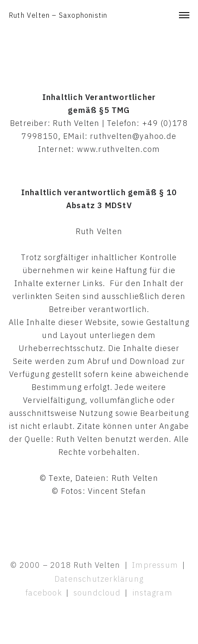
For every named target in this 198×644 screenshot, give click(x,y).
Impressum (155, 565)
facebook (44, 593)
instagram (152, 593)
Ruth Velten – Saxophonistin (58, 15)
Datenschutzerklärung (99, 579)
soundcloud (98, 593)
